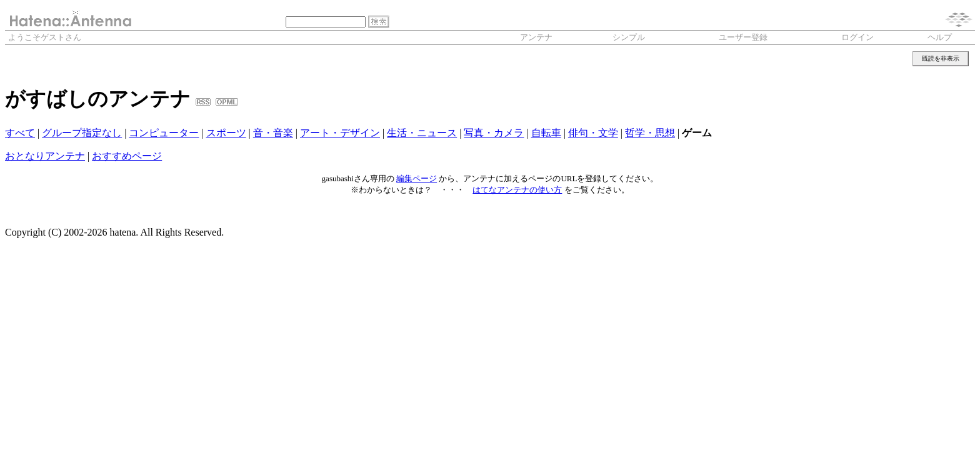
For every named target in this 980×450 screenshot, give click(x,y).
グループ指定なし (82, 133)
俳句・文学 (593, 133)
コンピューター (164, 133)
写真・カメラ (494, 133)
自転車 (546, 133)
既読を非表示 (941, 58)
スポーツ (226, 133)
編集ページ (417, 178)
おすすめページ (127, 156)
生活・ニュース (422, 133)
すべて (20, 133)
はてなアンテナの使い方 (517, 190)
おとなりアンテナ (45, 156)
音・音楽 (273, 133)
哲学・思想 (650, 133)
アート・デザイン (340, 133)
